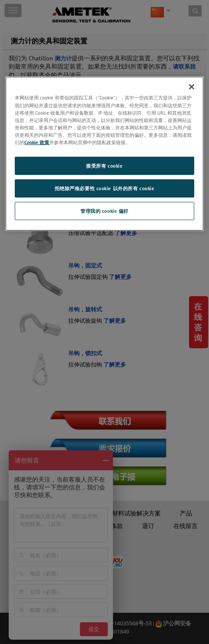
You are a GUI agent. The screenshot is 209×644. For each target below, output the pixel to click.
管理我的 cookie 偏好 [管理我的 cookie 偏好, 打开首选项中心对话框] (104, 211)
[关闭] (192, 87)
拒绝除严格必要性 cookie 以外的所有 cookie (105, 188)
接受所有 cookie (104, 166)
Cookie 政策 (37, 142)
